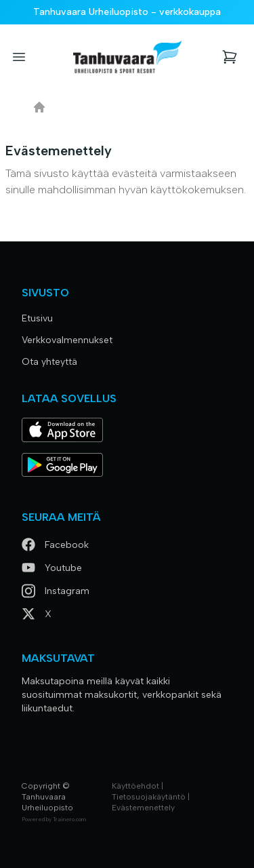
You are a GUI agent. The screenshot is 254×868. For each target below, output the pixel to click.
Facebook (55, 545)
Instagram (56, 591)
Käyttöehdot (135, 786)
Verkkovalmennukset (67, 340)
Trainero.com (69, 819)
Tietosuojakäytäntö (149, 797)
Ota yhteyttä (49, 362)
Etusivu (37, 318)
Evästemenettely (143, 808)
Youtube (52, 568)
